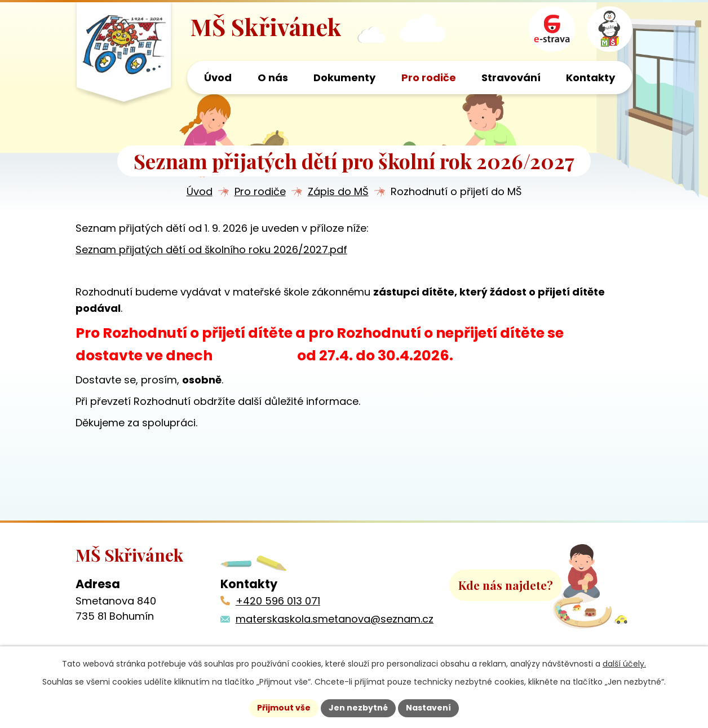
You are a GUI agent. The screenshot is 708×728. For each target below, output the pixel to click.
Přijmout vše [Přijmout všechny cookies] (284, 708)
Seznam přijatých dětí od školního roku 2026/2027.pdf (211, 250)
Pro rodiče (260, 193)
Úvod (200, 193)
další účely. (624, 664)
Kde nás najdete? (506, 586)
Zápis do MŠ (338, 193)
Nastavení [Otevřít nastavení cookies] (428, 708)
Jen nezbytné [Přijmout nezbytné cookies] (358, 708)
